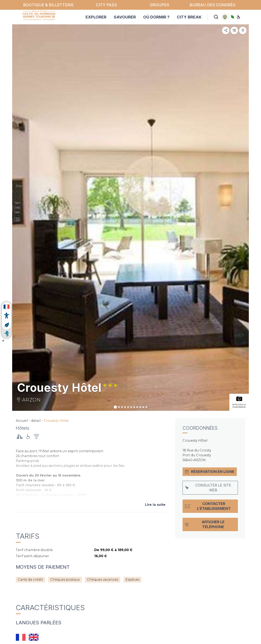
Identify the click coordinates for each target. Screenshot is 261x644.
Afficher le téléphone (205, 524)
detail (36, 421)
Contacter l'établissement (208, 506)
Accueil (22, 421)
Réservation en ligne (210, 472)
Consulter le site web (208, 488)
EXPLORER (96, 17)
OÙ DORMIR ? (156, 17)
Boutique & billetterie (48, 5)
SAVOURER (125, 17)
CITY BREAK (189, 17)
